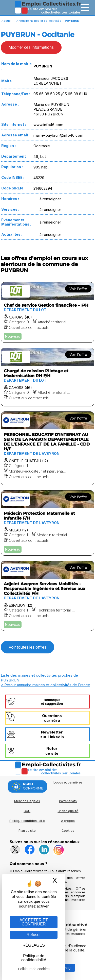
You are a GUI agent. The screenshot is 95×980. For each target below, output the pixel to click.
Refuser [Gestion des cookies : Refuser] (34, 935)
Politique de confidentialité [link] (34, 958)
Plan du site (27, 831)
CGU (27, 811)
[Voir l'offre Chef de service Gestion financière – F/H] (48, 312)
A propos (68, 821)
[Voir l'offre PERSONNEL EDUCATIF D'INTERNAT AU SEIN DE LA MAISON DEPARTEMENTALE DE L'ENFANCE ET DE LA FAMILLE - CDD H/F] (48, 448)
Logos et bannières (68, 782)
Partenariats (68, 801)
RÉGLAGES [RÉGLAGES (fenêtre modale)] (34, 945)
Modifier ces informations (31, 47)
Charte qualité (68, 811)
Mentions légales (27, 801)
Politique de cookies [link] (34, 969)
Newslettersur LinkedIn (52, 734)
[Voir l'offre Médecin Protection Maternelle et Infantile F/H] (48, 523)
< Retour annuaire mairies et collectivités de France (45, 685)
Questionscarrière (52, 718)
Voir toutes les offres (27, 647)
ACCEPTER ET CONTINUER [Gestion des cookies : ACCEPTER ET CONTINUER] (34, 922)
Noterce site (52, 751)
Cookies (68, 831)
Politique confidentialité (27, 821)
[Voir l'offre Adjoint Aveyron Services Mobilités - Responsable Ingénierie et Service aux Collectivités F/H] (48, 596)
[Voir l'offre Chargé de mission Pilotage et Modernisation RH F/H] (48, 377)
